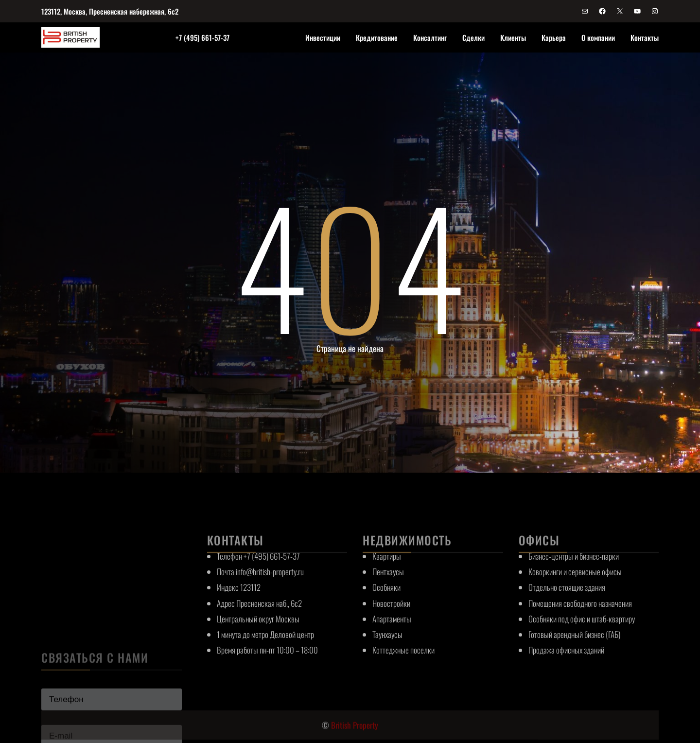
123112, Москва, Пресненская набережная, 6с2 (110, 11)
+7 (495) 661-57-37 (202, 37)
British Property (355, 734)
